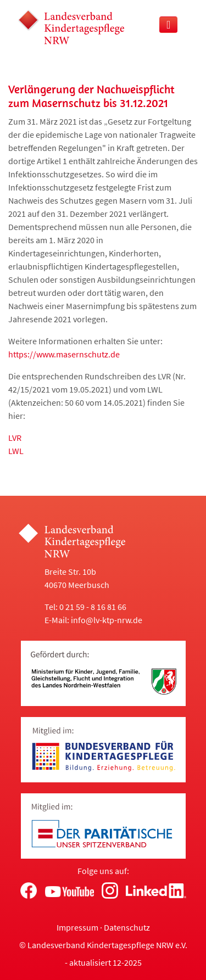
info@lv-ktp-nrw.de (107, 620)
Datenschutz (127, 927)
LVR (15, 438)
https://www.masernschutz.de (64, 354)
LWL (16, 451)
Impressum (77, 927)
